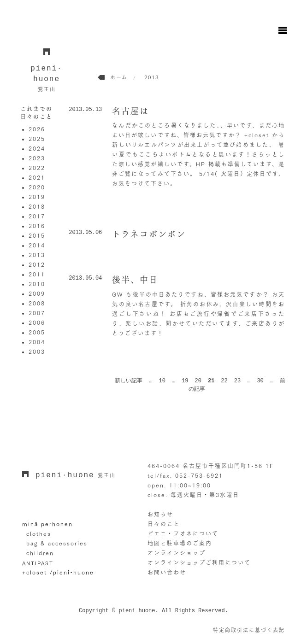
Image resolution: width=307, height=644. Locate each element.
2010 (37, 284)
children (40, 553)
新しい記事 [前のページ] (129, 381)
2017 (37, 216)
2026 (37, 129)
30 (260, 381)
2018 (37, 206)
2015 (37, 235)
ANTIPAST (38, 563)
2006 (37, 322)
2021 (37, 177)
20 (198, 381)
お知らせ (160, 514)
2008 (37, 303)
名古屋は (130, 111)
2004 (37, 342)
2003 (37, 351)
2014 (37, 245)
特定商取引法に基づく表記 (249, 630)
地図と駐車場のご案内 (180, 543)
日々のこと (164, 524)
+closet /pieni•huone (58, 572)
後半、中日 (135, 280)
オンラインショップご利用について (199, 562)
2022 (37, 168)
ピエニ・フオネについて (183, 533)
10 (162, 381)
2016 (37, 226)
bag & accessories (57, 543)
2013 (37, 255)
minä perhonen (47, 524)
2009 (37, 293)
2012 (37, 264)
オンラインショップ (177, 553)
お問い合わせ (167, 572)
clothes (39, 533)
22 (224, 381)
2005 (37, 332)
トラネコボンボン (149, 234)
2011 (37, 274)
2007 (37, 313)
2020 (37, 187)
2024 (37, 148)
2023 (37, 158)
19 (185, 381)
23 (237, 381)
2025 (37, 139)
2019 (37, 197)
